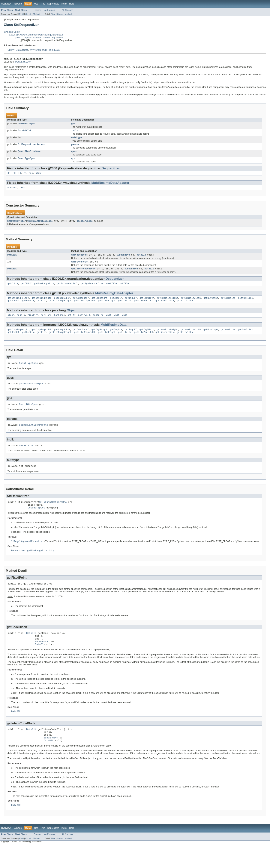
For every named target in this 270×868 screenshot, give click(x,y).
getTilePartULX (143, 307)
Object (72, 317)
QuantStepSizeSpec (29, 154)
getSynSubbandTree (92, 290)
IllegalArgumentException (27, 555)
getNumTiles (228, 304)
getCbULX (13, 290)
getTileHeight (107, 307)
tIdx (22, 192)
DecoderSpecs (85, 225)
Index (64, 4)
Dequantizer (23, 63)
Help (72, 4)
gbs (73, 125)
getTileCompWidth (85, 307)
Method (36, 14)
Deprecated (53, 4)
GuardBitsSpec (27, 125)
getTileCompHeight (60, 307)
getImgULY (131, 304)
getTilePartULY (165, 307)
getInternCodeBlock (83, 274)
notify (72, 322)
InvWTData (35, 50)
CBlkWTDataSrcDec (18, 50)
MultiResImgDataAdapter (110, 187)
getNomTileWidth (191, 304)
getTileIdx (125, 307)
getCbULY (26, 290)
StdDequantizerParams (31, 147)
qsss (74, 154)
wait (109, 322)
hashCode (60, 322)
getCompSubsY (81, 304)
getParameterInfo (67, 290)
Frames (37, 10)
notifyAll (84, 322)
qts (73, 162)
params (75, 147)
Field (21, 14)
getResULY (28, 307)
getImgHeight (99, 304)
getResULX (13, 307)
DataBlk (12, 260)
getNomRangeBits (44, 290)
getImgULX (116, 304)
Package (17, 4)
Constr (28, 14)
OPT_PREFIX (14, 177)
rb (25, 177)
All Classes (67, 10)
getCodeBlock (79, 260)
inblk (75, 132)
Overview (6, 4)
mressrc (12, 192)
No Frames (49, 10)
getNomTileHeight (167, 304)
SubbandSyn (123, 260)
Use (36, 4)
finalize (33, 322)
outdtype (77, 140)
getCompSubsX (62, 304)
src (31, 177)
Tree (43, 4)
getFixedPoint (80, 267)
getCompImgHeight (18, 304)
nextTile (111, 290)
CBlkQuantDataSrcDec (40, 225)
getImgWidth (147, 304)
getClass (46, 322)
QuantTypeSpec (27, 162)
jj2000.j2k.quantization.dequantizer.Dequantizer (39, 38)
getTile (41, 307)
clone (11, 322)
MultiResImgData (51, 50)
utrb (38, 177)
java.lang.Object (12, 32)
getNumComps (211, 304)
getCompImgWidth (42, 304)
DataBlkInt (25, 132)
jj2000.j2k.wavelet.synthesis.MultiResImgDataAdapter (36, 35)
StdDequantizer (17, 225)
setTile (124, 290)
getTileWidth (185, 307)
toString (98, 322)
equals (21, 322)
